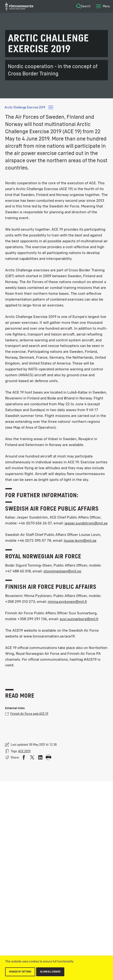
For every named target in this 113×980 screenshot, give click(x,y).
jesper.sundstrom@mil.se (86, 523)
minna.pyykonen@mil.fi (67, 602)
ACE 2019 (24, 751)
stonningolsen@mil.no (62, 571)
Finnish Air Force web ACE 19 (27, 714)
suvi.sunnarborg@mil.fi (79, 619)
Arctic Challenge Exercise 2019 (29, 107)
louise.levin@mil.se (80, 540)
